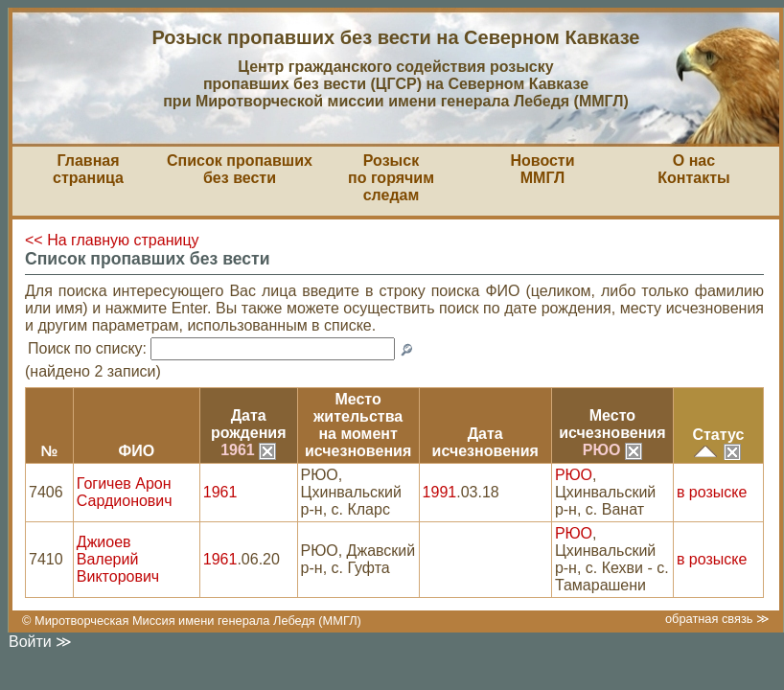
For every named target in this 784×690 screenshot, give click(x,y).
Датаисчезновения (485, 442)
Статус (718, 435)
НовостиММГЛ (542, 169)
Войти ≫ (40, 642)
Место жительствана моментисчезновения (358, 425)
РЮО (612, 450)
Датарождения (249, 424)
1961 (248, 450)
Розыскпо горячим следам (391, 178)
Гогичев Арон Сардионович (125, 492)
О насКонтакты (693, 169)
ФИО (136, 451)
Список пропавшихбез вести (240, 169)
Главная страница (88, 169)
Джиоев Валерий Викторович (118, 559)
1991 (440, 492)
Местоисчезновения (612, 424)
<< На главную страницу (112, 240)
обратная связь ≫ (717, 619)
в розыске (712, 492)
